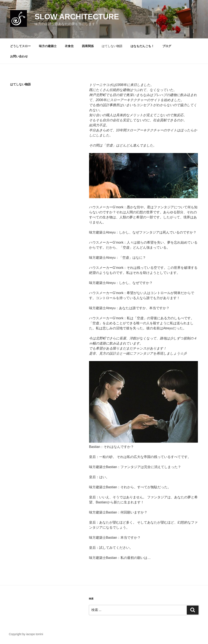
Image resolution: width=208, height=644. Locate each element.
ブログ (167, 46)
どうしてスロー (20, 46)
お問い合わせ (19, 56)
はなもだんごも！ (142, 46)
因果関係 (88, 46)
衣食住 (69, 46)
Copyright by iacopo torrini (26, 634)
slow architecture (77, 17)
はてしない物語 (112, 46)
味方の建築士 (48, 46)
